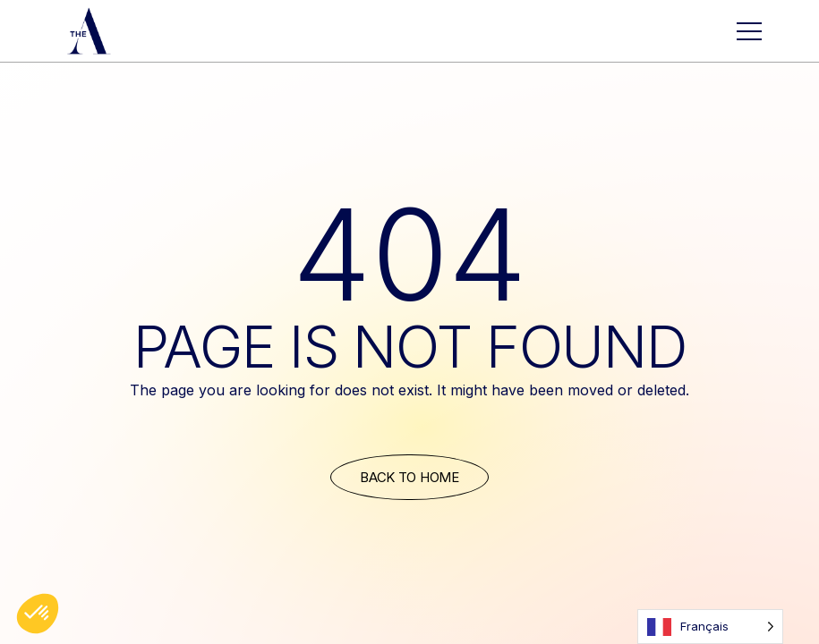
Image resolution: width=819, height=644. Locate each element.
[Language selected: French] (710, 627)
